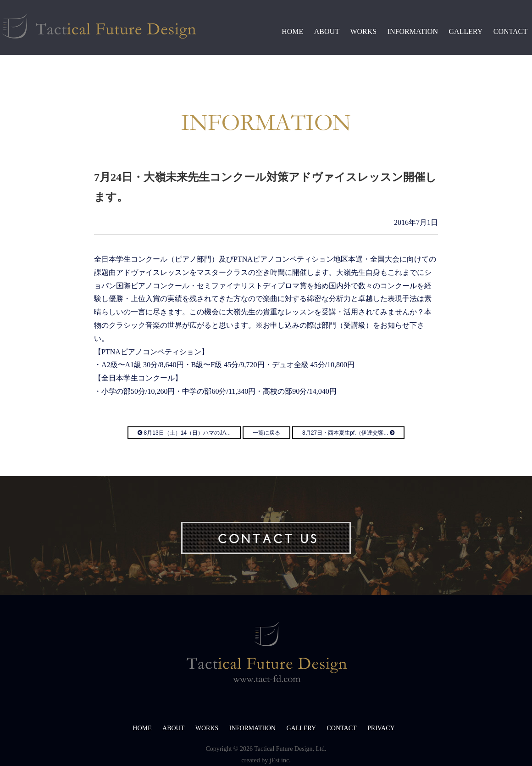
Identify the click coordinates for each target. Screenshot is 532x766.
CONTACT (510, 31)
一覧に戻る (266, 433)
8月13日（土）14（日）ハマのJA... (184, 433)
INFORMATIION (252, 728)
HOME (292, 31)
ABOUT (327, 31)
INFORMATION (413, 31)
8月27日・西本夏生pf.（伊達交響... (348, 433)
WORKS (363, 31)
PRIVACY (381, 728)
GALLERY (465, 31)
